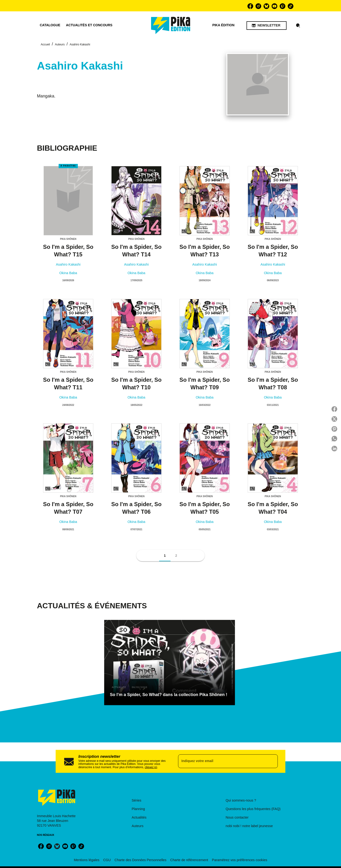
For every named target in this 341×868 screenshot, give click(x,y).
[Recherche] (298, 26)
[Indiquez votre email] (222, 761)
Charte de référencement (189, 860)
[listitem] (250, 6)
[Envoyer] (272, 761)
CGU (107, 860)
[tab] (50, 25)
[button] (267, 26)
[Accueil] (171, 25)
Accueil (45, 44)
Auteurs (60, 44)
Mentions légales (87, 860)
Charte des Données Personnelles (141, 860)
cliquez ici (151, 767)
